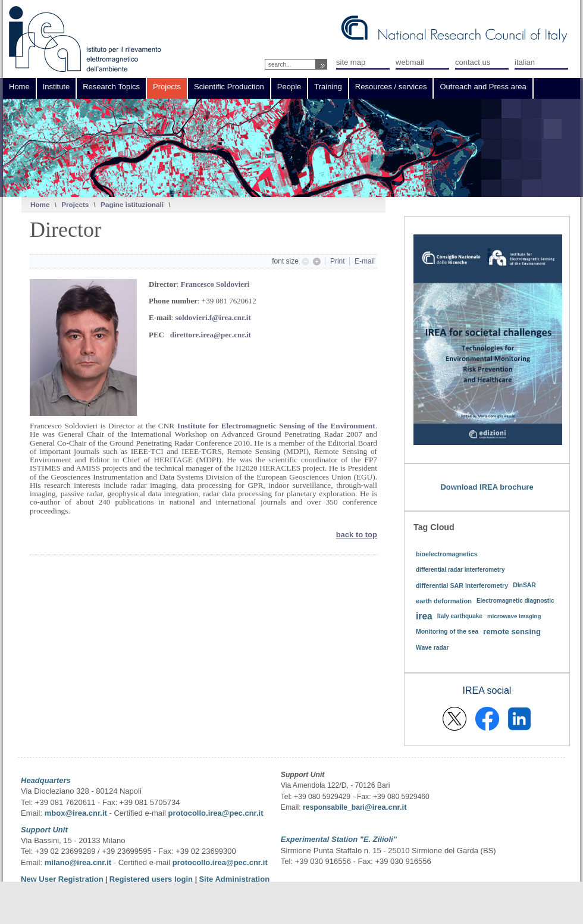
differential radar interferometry (460, 570)
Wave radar (432, 648)
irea (424, 616)
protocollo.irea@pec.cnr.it (215, 813)
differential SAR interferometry (462, 585)
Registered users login (152, 879)
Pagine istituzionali (132, 204)
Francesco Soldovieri (215, 284)
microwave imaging (514, 616)
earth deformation (444, 601)
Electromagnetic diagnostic (515, 601)
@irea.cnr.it (385, 807)
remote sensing (512, 632)
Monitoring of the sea (447, 632)
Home (40, 204)
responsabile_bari (334, 807)
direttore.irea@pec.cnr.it (211, 335)
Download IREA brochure (487, 487)
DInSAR (524, 585)
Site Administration (234, 879)
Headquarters (46, 780)
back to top (357, 535)
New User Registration (62, 879)
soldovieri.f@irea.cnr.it (213, 317)
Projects (75, 204)
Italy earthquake (460, 616)
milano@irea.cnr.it (78, 862)
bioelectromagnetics (447, 554)
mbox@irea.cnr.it (76, 813)
